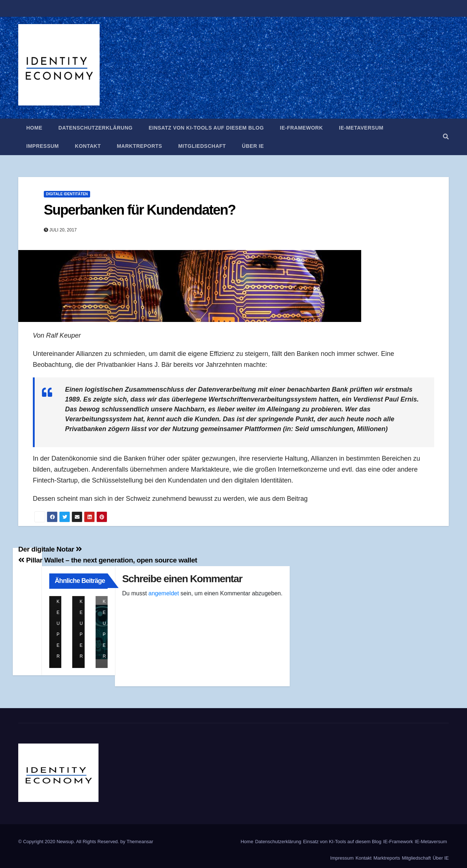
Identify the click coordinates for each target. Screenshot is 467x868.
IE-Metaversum (361, 128)
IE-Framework (301, 128)
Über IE (253, 146)
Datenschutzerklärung (95, 128)
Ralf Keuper (60, 602)
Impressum (43, 146)
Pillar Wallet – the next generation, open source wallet (108, 560)
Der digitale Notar (50, 549)
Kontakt (88, 146)
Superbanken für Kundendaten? (140, 210)
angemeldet (164, 593)
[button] (446, 137)
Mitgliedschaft (202, 146)
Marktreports (139, 146)
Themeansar (140, 842)
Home (34, 128)
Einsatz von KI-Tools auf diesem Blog (206, 128)
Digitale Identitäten (67, 194)
